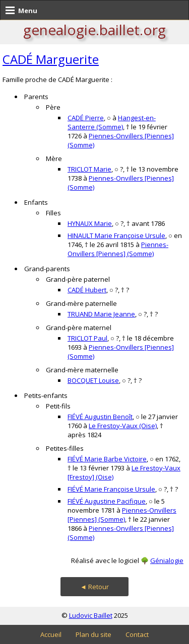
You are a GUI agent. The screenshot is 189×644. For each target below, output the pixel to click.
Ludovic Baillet (91, 615)
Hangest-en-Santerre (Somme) (112, 122)
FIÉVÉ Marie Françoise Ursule (111, 489)
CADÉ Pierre (86, 118)
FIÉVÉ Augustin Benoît (100, 417)
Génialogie (167, 560)
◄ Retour (94, 587)
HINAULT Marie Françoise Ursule (116, 235)
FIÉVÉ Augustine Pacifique (107, 501)
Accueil (51, 634)
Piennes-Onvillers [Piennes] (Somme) (118, 249)
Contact (137, 634)
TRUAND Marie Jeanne (101, 314)
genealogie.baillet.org (94, 30)
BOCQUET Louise (93, 380)
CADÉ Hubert (87, 290)
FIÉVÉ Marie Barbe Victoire (107, 459)
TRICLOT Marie (89, 169)
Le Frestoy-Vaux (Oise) (123, 426)
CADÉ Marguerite (51, 59)
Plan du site (93, 634)
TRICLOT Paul (87, 338)
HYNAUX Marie (90, 223)
